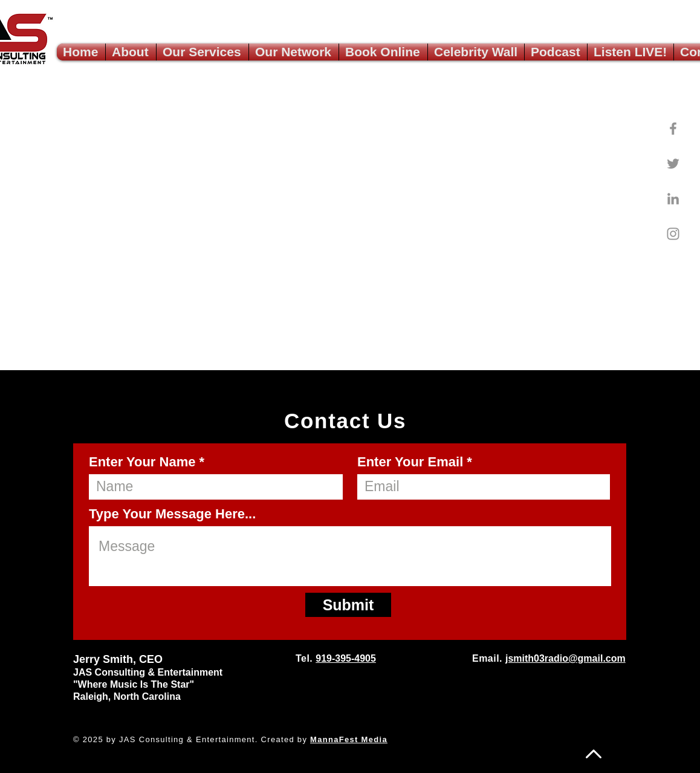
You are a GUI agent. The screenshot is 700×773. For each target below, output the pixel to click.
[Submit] (348, 605)
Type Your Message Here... (172, 514)
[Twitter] (673, 164)
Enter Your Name (142, 462)
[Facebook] (673, 129)
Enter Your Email (410, 462)
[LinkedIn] (673, 199)
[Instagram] (673, 234)
